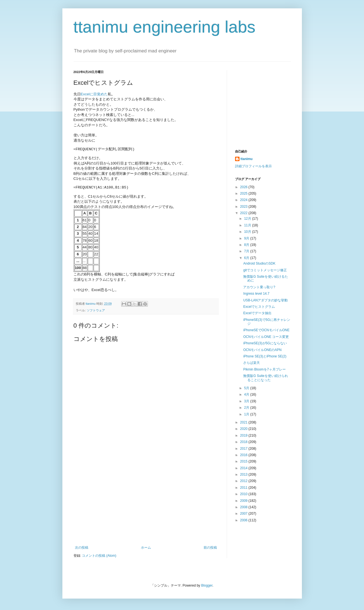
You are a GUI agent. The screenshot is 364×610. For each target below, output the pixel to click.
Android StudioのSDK (259, 263)
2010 (244, 494)
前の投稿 (210, 548)
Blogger (207, 585)
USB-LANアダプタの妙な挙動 (265, 300)
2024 (244, 200)
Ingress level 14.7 (256, 294)
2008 (244, 507)
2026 (244, 187)
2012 (244, 481)
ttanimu (247, 159)
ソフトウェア (96, 310)
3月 (247, 401)
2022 (244, 213)
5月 (247, 388)
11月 (248, 225)
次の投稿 (82, 548)
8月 (247, 245)
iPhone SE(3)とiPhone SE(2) (265, 356)
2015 (244, 461)
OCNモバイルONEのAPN (262, 350)
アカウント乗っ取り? (259, 287)
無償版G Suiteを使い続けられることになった (265, 378)
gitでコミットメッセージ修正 (265, 270)
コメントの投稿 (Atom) (99, 556)
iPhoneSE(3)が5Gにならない (265, 343)
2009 (244, 501)
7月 (247, 251)
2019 (244, 435)
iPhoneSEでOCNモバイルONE (266, 330)
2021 (244, 422)
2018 (244, 442)
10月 (248, 232)
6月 (247, 258)
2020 (244, 429)
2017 (244, 449)
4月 (247, 394)
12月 (248, 219)
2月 (247, 408)
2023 (244, 207)
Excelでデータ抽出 (257, 313)
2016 (244, 455)
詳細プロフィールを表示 (253, 166)
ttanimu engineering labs (165, 27)
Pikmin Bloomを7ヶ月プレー (264, 369)
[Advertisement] (146, 504)
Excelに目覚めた (94, 94)
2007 (244, 514)
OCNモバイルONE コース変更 (266, 337)
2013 (244, 475)
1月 (247, 414)
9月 (247, 238)
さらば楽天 (251, 363)
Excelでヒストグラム (259, 307)
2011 (244, 488)
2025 (244, 193)
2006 (244, 520)
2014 (244, 468)
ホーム (146, 548)
